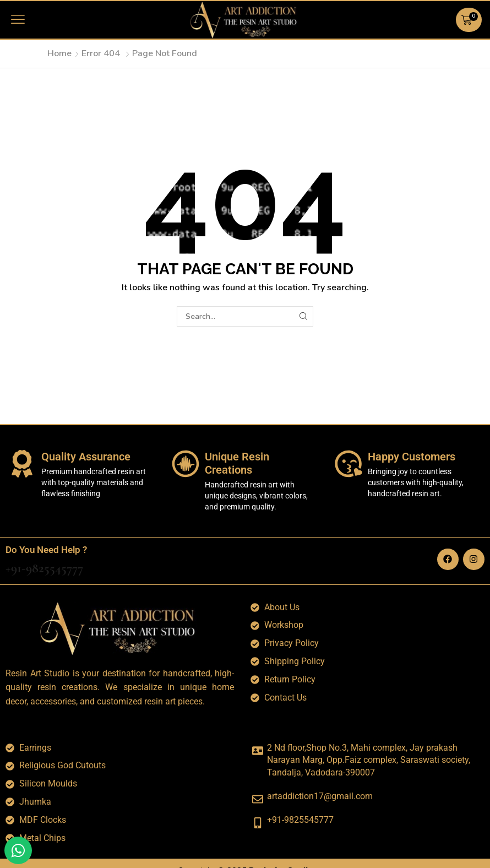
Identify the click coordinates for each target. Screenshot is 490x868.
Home (59, 53)
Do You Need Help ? (46, 550)
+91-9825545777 (44, 568)
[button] (18, 20)
